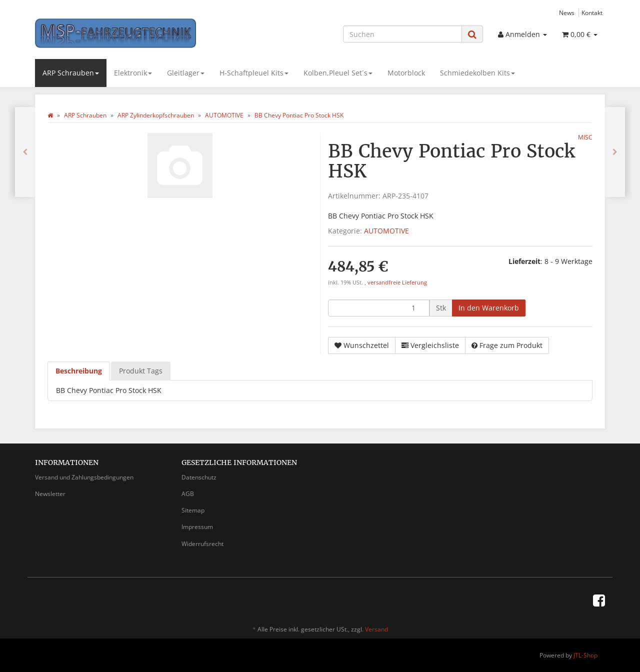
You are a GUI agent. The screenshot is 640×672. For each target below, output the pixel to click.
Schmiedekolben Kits (477, 73)
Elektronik (133, 73)
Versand (376, 629)
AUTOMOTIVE (386, 231)
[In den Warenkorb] (489, 308)
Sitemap (193, 510)
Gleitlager (186, 73)
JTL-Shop (585, 655)
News (567, 12)
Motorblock (406, 73)
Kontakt (592, 12)
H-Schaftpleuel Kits (254, 73)
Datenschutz (199, 477)
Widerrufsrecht (202, 544)
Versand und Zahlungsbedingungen (84, 477)
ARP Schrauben (71, 73)
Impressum (197, 527)
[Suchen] (402, 34)
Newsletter (50, 494)
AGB (188, 494)
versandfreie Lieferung (397, 282)
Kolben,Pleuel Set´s (338, 73)
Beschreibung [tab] (79, 371)
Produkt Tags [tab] (141, 371)
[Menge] (379, 308)
